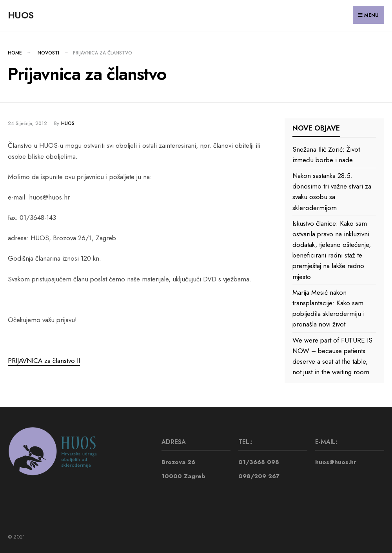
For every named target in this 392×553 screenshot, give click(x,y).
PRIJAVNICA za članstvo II (44, 361)
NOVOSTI (48, 53)
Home (15, 53)
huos (68, 123)
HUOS (21, 15)
